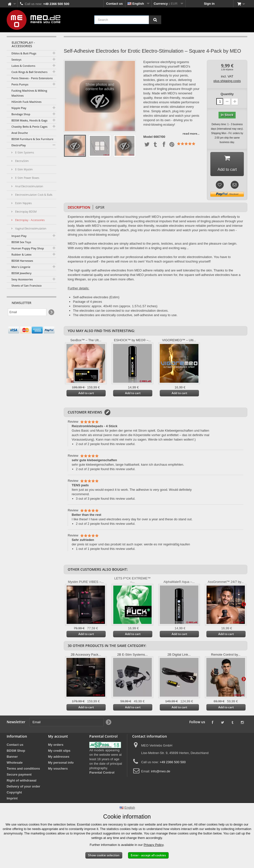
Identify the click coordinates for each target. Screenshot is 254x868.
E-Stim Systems (24, 152)
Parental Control (102, 773)
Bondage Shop (21, 114)
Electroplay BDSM (26, 211)
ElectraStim (22, 161)
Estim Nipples (23, 203)
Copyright (14, 792)
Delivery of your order (23, 786)
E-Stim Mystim (24, 169)
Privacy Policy (154, 845)
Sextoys (16, 59)
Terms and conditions (23, 769)
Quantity (227, 94)
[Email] (27, 312)
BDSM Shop (16, 751)
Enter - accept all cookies (148, 855)
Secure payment (19, 774)
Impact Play (19, 236)
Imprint (12, 798)
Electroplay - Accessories (30, 220)
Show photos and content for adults (100, 97)
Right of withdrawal (22, 780)
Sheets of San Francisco (27, 285)
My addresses (59, 757)
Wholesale (15, 763)
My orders (56, 745)
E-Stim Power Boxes (27, 178)
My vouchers (58, 769)
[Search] (155, 20)
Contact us (114, 4)
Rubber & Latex (21, 254)
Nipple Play (19, 108)
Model (148, 137)
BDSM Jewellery (21, 273)
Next (244, 604)
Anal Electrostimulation (29, 186)
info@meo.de (161, 771)
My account (58, 736)
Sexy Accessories (22, 279)
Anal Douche (20, 133)
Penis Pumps (20, 84)
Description (79, 207)
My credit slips (59, 751)
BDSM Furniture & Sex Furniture (32, 139)
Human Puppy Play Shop (28, 248)
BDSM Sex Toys (21, 242)
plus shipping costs (227, 81)
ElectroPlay (19, 145)
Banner (12, 757)
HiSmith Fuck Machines (26, 102)
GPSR (100, 207)
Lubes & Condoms (23, 66)
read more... (191, 133)
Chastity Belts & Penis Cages (29, 127)
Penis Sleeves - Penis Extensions (32, 78)
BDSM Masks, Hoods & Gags (29, 120)
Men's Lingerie (21, 267)
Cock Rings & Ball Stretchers (29, 72)
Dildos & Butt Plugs (24, 53)
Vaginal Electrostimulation (30, 228)
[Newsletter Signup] (51, 312)
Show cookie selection (104, 855)
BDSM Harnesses (22, 261)
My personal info (61, 763)
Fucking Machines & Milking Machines (29, 93)
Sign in (209, 4)
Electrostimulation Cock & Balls (33, 195)
